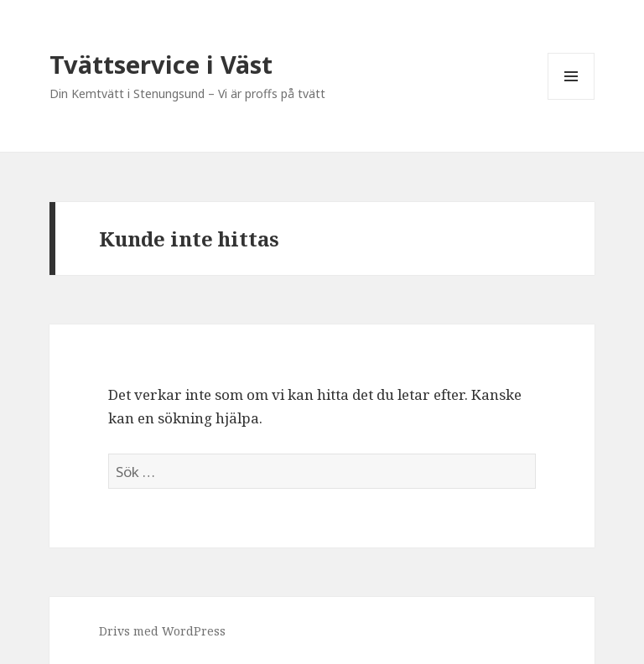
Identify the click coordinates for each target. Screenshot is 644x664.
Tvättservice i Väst (161, 64)
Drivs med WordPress (162, 631)
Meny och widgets (571, 99)
